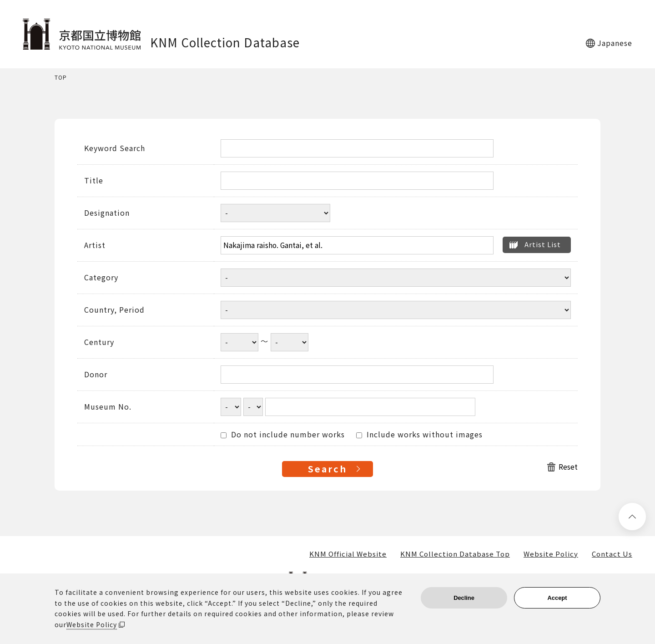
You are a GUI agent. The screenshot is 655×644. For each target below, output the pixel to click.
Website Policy (551, 554)
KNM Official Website (348, 554)
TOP (61, 78)
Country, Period (114, 310)
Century (99, 342)
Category (101, 278)
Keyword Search (115, 148)
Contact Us (612, 554)
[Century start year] (239, 342)
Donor (96, 375)
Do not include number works (283, 435)
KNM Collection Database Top (455, 554)
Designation (107, 213)
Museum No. (108, 407)
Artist (95, 245)
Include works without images (419, 435)
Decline (464, 598)
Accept (557, 598)
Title (94, 181)
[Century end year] (290, 342)
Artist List (543, 244)
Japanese (615, 43)
